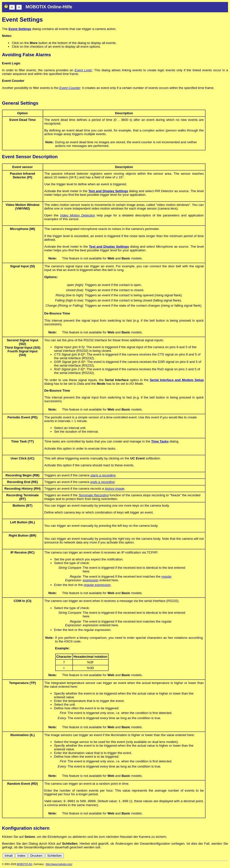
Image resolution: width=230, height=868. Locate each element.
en (225, 856)
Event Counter (70, 88)
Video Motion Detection (78, 215)
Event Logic (83, 70)
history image (114, 489)
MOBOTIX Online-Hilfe (49, 7)
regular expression (97, 585)
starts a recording (103, 475)
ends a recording (102, 482)
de (220, 856)
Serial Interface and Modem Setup (177, 380)
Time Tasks (160, 441)
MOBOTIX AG (25, 865)
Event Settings (20, 29)
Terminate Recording (94, 495)
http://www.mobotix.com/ (59, 865)
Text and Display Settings (108, 191)
